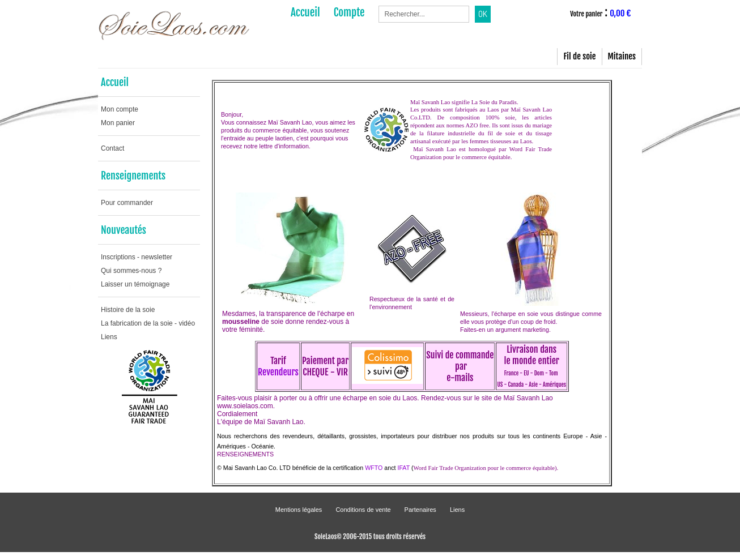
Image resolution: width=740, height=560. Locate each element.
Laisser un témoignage (135, 284)
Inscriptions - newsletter (137, 257)
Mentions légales (299, 510)
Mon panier (118, 123)
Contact (112, 148)
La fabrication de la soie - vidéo (148, 323)
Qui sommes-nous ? (131, 271)
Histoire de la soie (128, 310)
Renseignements (133, 176)
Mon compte (120, 109)
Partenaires (420, 510)
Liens (109, 337)
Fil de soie (579, 56)
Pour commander (127, 203)
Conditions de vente (363, 510)
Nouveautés (124, 230)
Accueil (115, 82)
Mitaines (622, 56)
